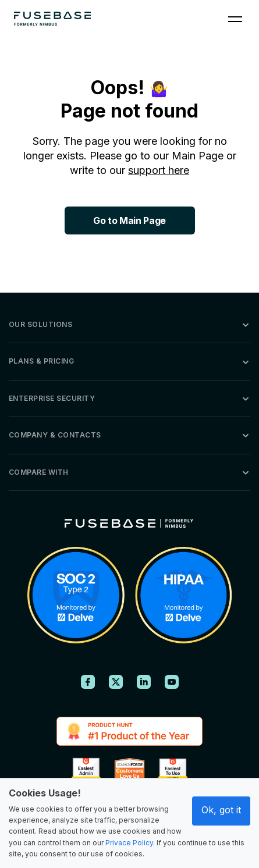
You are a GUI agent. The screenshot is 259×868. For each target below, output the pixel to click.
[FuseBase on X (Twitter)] (116, 682)
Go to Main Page (129, 220)
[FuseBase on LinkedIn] (144, 682)
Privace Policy (129, 843)
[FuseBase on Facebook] (88, 682)
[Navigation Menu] (235, 19)
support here (159, 170)
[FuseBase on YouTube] (172, 682)
